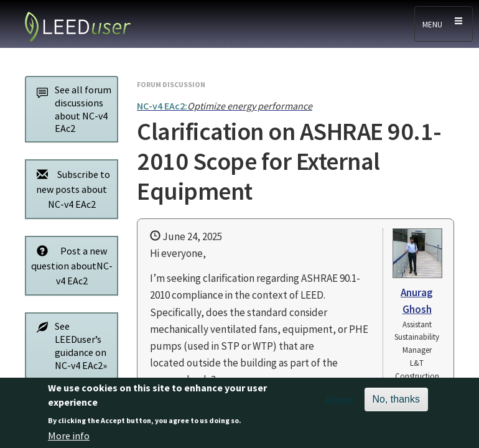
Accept (340, 403)
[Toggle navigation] (444, 24)
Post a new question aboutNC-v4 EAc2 (71, 265)
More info (69, 439)
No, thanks (396, 403)
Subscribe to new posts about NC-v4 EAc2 (70, 189)
